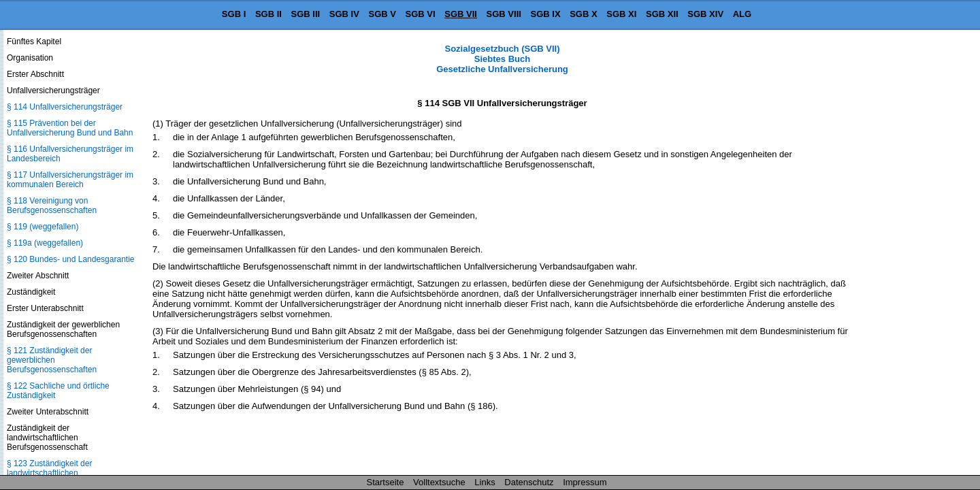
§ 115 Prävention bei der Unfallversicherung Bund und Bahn (70, 128)
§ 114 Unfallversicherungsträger (65, 107)
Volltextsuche (439, 482)
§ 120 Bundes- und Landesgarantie (70, 259)
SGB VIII (504, 14)
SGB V (382, 14)
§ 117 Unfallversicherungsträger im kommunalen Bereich (70, 180)
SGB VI (421, 14)
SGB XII (662, 14)
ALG (742, 14)
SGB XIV (705, 14)
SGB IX (546, 14)
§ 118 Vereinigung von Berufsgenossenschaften (52, 206)
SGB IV (344, 14)
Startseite (386, 482)
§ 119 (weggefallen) (43, 227)
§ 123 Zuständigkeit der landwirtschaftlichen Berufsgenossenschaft (49, 473)
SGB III (306, 14)
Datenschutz (529, 482)
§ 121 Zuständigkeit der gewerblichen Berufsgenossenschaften (52, 360)
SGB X (583, 14)
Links (485, 482)
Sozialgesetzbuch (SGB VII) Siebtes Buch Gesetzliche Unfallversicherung (502, 59)
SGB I (234, 14)
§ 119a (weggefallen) (45, 243)
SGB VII (461, 14)
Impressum (585, 482)
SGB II (268, 14)
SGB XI (621, 14)
